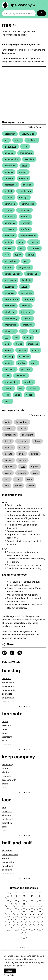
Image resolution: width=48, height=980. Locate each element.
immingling (10, 287)
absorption (10, 134)
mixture (8, 363)
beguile (6, 733)
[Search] (41, 13)
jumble (35, 331)
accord (5, 858)
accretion (7, 679)
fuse (7, 255)
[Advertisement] (24, 94)
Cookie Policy (9, 978)
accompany (8, 765)
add (6, 140)
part (23, 467)
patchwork (10, 369)
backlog (11, 671)
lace (7, 800)
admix (18, 140)
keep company (18, 757)
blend (25, 166)
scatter (8, 473)
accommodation (10, 854)
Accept (10, 973)
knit (6, 337)
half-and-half (11, 261)
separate (22, 473)
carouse (23, 172)
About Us (24, 948)
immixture (9, 293)
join (23, 331)
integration (10, 306)
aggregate (7, 694)
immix (24, 287)
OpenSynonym (22, 5)
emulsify (34, 242)
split (7, 486)
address (6, 768)
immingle (26, 280)
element (8, 460)
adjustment (7, 866)
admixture (32, 140)
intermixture (10, 325)
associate (29, 159)
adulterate (7, 811)
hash (26, 261)
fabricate (12, 714)
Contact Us (24, 953)
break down (22, 422)
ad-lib (5, 722)
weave (8, 401)
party (34, 363)
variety (30, 395)
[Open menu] (44, 5)
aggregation (10, 147)
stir (21, 388)
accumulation (28, 134)
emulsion (9, 248)
